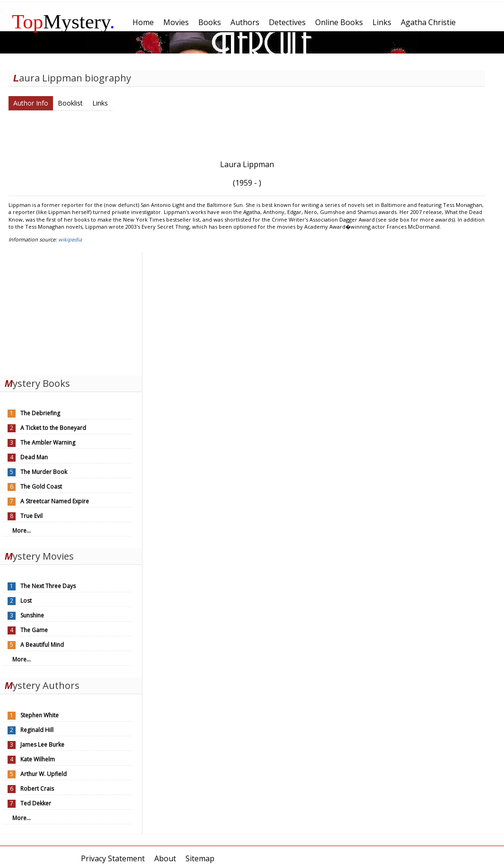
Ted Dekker (36, 803)
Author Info (31, 103)
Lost (26, 601)
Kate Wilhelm (38, 759)
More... (22, 531)
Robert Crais (37, 789)
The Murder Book (44, 472)
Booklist (70, 103)
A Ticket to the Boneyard (53, 428)
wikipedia (70, 239)
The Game (34, 630)
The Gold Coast (41, 487)
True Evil (31, 516)
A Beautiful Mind (42, 645)
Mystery (63, 22)
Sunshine (32, 615)
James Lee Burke (42, 745)
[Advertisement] (71, 312)
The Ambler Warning (48, 442)
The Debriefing (40, 413)
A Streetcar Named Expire (55, 501)
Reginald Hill (37, 730)
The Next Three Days (48, 586)
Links (100, 103)
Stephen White (40, 715)
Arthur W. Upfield (44, 774)
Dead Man (34, 457)
